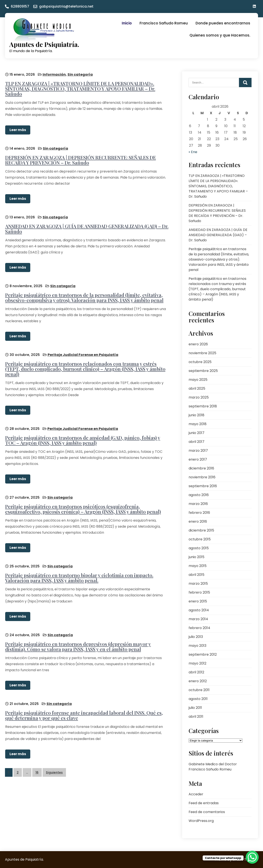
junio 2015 (196, 557)
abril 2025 (197, 388)
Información (54, 74)
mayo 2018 (198, 424)
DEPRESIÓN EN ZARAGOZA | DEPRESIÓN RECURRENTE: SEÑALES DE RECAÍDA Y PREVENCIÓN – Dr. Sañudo (80, 160)
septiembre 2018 (203, 406)
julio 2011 (195, 708)
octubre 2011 (199, 690)
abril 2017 (196, 442)
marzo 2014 (198, 619)
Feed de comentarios (207, 812)
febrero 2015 (199, 592)
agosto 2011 (198, 699)
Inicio (127, 23)
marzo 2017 (198, 451)
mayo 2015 (198, 566)
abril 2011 (196, 717)
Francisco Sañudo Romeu (164, 23)
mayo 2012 (197, 663)
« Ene (193, 152)
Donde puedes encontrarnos (223, 23)
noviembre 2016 (202, 477)
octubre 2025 (200, 362)
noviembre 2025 (202, 353)
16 (37, 771)
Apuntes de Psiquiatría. (44, 44)
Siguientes (54, 771)
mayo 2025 (198, 380)
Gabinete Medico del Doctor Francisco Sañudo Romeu (213, 767)
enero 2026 (198, 344)
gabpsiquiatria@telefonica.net (66, 6)
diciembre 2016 (201, 468)
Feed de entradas (204, 803)
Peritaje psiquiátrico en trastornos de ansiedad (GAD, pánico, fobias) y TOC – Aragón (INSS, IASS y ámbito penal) (83, 439)
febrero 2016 (199, 513)
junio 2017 (196, 433)
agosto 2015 (199, 548)
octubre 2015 (200, 539)
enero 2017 (198, 459)
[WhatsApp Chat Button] (252, 857)
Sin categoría (80, 74)
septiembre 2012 (203, 654)
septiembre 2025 (203, 371)
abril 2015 (196, 575)
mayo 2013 (197, 646)
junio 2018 (196, 415)
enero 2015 (198, 601)
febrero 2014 (199, 628)
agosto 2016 (199, 495)
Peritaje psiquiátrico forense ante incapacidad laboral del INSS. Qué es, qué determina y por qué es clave (84, 714)
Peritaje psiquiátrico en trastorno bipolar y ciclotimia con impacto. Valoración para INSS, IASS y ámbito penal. (79, 577)
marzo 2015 (198, 584)
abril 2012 (196, 672)
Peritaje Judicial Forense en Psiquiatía (83, 354)
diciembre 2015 (201, 530)
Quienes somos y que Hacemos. (220, 35)
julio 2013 (196, 637)
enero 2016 (198, 521)
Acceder (196, 794)
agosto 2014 (199, 610)
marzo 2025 (199, 397)
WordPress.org (201, 821)
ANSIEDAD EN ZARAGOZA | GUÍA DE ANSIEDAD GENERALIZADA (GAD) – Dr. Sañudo (87, 228)
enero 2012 (198, 681)
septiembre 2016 (203, 486)
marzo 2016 (198, 504)
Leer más (18, 130)
